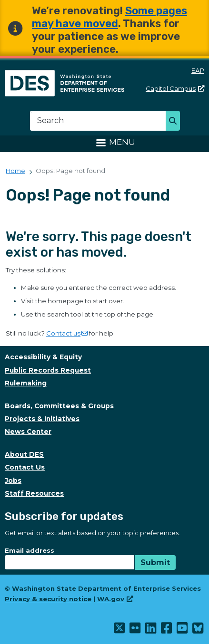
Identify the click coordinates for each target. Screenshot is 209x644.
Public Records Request (48, 370)
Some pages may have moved (109, 17)
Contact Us (25, 467)
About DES (24, 454)
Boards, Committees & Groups (59, 406)
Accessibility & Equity (43, 357)
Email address (30, 550)
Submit (155, 562)
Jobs (13, 481)
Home (15, 171)
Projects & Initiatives (42, 419)
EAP (198, 70)
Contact (67, 333)
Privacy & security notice (48, 599)
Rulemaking (26, 383)
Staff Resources (34, 493)
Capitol (175, 88)
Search (175, 122)
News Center (28, 432)
